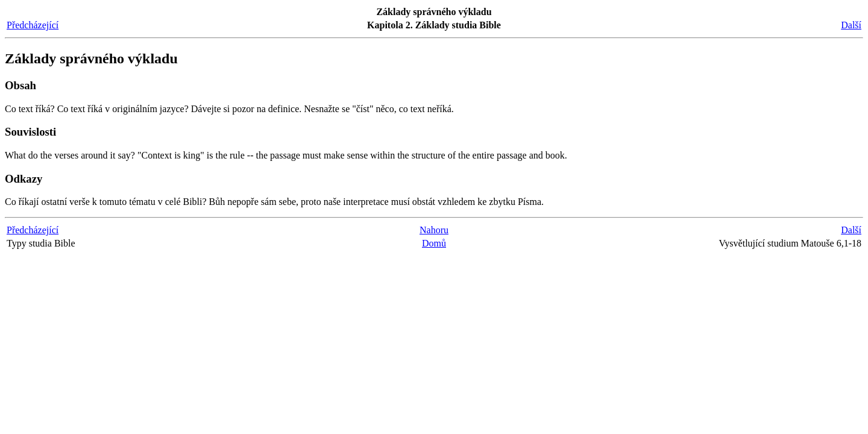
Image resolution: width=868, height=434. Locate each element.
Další (851, 25)
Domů (434, 243)
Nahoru (434, 230)
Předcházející (33, 25)
